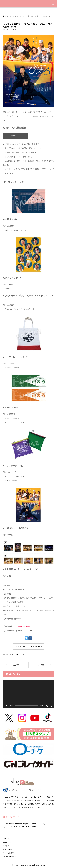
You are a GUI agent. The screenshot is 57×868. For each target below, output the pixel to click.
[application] (28, 694)
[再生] (6, 706)
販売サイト (16, 136)
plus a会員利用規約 (10, 857)
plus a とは (7, 842)
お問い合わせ (8, 849)
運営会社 (6, 846)
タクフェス (14, 30)
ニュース (17, 655)
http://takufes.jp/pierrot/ (21, 626)
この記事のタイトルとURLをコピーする (28, 647)
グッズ (23, 655)
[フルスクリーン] (51, 706)
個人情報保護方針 (9, 853)
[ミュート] (47, 706)
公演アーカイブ (8, 838)
